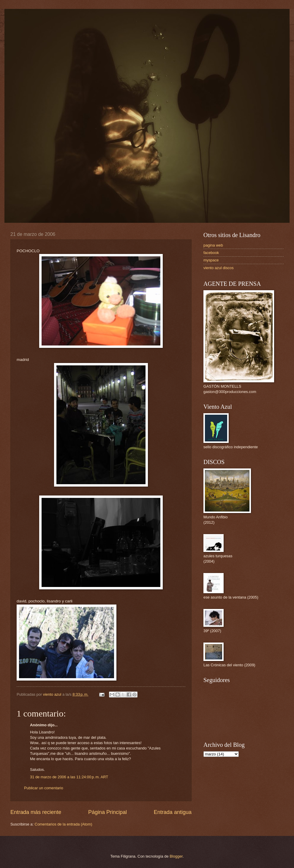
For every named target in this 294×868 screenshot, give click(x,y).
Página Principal (108, 812)
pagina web (213, 245)
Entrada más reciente (36, 812)
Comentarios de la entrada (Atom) (64, 824)
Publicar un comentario (44, 788)
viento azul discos (219, 268)
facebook (211, 253)
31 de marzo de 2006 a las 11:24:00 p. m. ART (69, 777)
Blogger (176, 856)
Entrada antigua (173, 812)
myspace (211, 260)
